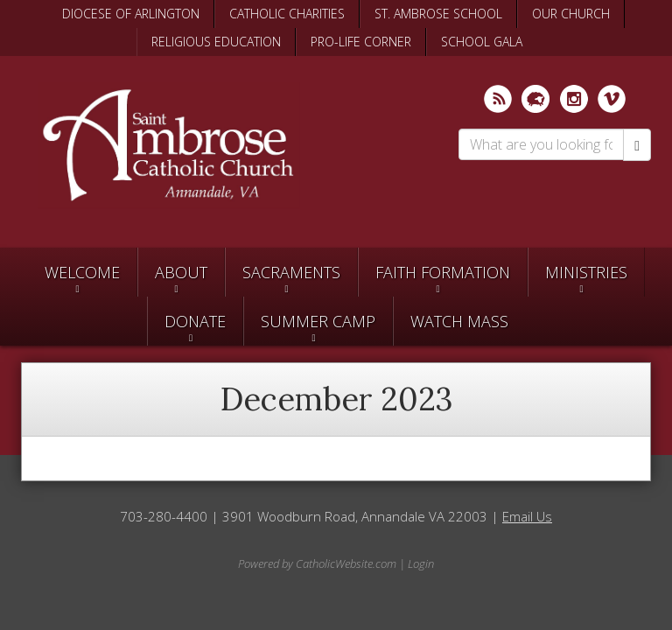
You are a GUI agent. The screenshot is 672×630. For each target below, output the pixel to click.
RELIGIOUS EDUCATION (216, 42)
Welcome (82, 272)
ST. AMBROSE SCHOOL (438, 14)
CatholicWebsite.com (346, 563)
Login (421, 563)
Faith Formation (443, 272)
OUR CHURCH (571, 14)
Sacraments (291, 272)
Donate (195, 321)
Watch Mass (459, 321)
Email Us (527, 516)
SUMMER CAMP (318, 321)
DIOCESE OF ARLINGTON (131, 14)
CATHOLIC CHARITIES (287, 14)
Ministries (586, 272)
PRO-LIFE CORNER (361, 42)
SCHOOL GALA (482, 42)
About (181, 272)
